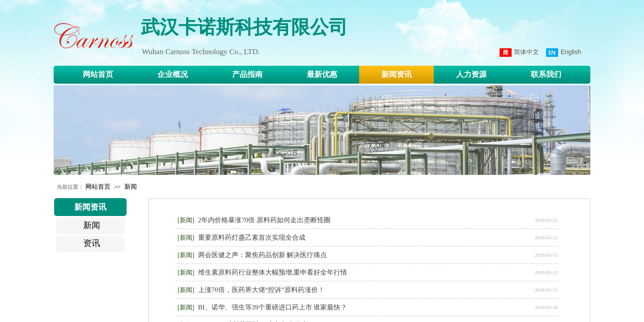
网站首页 (98, 186)
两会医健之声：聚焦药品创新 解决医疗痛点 (263, 255)
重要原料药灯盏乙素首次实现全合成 (252, 237)
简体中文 (519, 53)
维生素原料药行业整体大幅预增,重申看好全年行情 (273, 272)
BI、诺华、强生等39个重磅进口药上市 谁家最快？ (273, 307)
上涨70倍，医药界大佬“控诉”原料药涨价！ (261, 290)
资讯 (92, 243)
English (563, 53)
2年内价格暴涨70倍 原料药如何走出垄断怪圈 (264, 220)
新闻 (131, 186)
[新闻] (186, 220)
